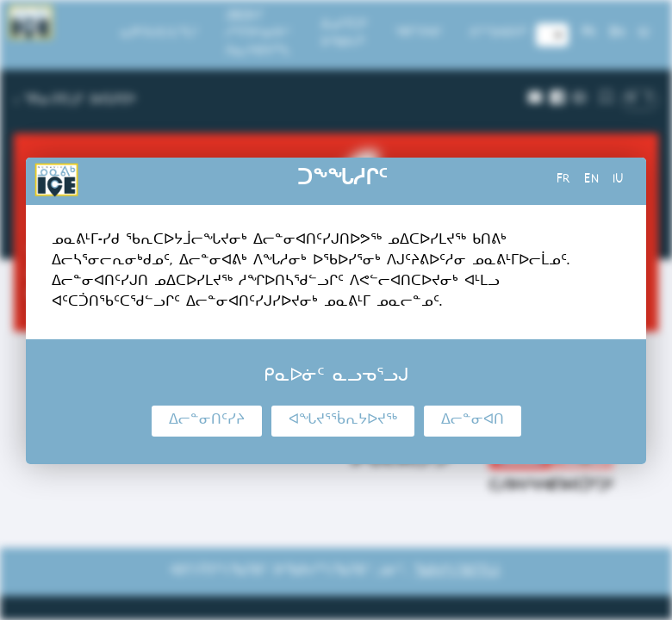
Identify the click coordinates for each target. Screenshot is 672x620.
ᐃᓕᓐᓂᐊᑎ (473, 421)
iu (618, 181)
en (591, 181)
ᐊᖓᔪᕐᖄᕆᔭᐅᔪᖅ (343, 421)
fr (563, 181)
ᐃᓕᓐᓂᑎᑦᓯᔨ (207, 421)
